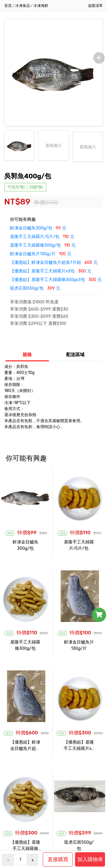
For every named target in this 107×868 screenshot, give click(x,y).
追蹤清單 (95, 6)
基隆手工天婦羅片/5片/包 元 (42, 240)
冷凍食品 (23, 6)
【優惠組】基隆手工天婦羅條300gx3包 (25, 849)
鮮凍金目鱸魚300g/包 (25, 548)
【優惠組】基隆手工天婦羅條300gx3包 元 (56, 283)
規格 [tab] (27, 358)
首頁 (8, 6)
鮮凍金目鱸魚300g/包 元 (38, 231)
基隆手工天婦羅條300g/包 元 (43, 248)
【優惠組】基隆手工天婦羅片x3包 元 (51, 274)
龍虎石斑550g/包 (79, 849)
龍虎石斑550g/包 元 (35, 291)
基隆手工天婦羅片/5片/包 (79, 548)
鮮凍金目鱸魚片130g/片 (79, 648)
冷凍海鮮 (41, 6)
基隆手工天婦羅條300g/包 (25, 648)
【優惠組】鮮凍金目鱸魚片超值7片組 (25, 748)
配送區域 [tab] (75, 358)
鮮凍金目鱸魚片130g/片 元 (41, 257)
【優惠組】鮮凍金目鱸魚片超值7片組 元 (54, 266)
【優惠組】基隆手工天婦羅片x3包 (79, 748)
